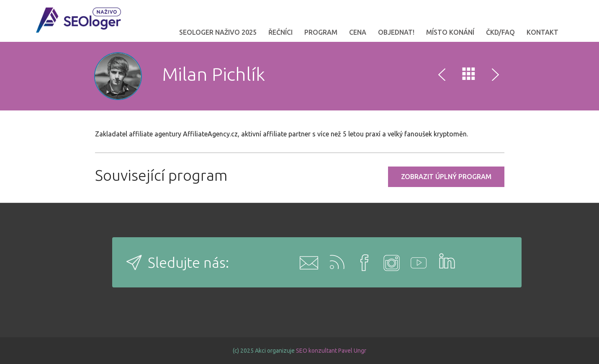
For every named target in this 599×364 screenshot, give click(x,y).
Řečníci (280, 32)
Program (321, 32)
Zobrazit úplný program (446, 177)
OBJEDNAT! (396, 32)
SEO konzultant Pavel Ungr (331, 351)
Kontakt (542, 32)
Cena (358, 32)
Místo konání (450, 32)
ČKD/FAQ (500, 32)
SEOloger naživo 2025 (218, 32)
